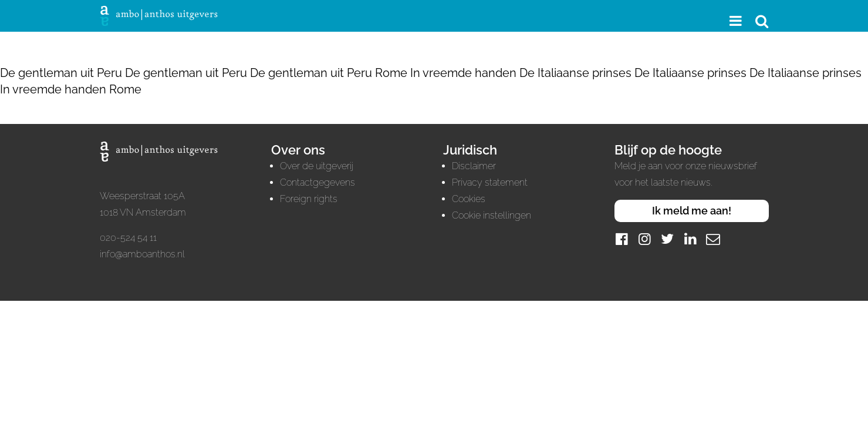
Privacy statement (490, 182)
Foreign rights (309, 199)
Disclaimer (474, 166)
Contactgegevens (318, 182)
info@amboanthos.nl (142, 254)
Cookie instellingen (492, 215)
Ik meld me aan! (692, 211)
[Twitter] (667, 239)
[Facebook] (622, 239)
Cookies (469, 199)
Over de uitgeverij (317, 166)
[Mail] (713, 239)
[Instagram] (644, 239)
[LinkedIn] (690, 239)
